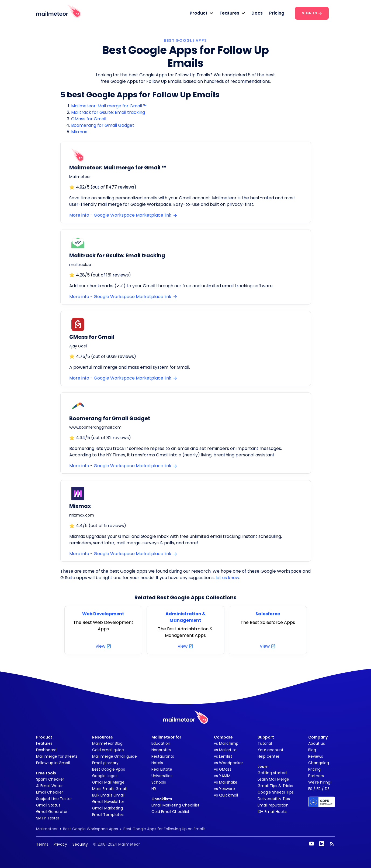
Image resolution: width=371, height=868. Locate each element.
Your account (271, 750)
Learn (263, 767)
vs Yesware (224, 789)
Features (44, 743)
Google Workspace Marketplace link (135, 215)
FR (319, 789)
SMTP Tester (48, 818)
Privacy (60, 844)
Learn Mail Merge (273, 779)
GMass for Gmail (89, 119)
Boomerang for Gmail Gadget (103, 125)
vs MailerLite (225, 750)
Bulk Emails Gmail (108, 795)
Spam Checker (50, 779)
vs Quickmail (226, 795)
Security (80, 844)
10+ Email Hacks (272, 812)
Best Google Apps (109, 769)
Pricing (277, 13)
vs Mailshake (226, 782)
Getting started (272, 773)
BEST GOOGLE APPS (185, 40)
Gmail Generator (52, 812)
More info (79, 215)
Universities (162, 776)
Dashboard (46, 750)
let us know (227, 578)
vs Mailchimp (226, 743)
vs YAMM (222, 776)
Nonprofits (161, 750)
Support (266, 737)
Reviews (316, 756)
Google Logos (105, 776)
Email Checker (50, 792)
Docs (257, 13)
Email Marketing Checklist (175, 805)
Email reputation (273, 805)
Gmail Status (48, 805)
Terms (42, 844)
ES (310, 789)
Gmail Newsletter (108, 802)
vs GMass (223, 769)
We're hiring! (320, 782)
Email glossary (105, 763)
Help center (268, 756)
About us (317, 743)
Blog (312, 750)
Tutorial (265, 743)
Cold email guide (108, 750)
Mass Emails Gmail (109, 789)
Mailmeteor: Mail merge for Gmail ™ (109, 106)
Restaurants (163, 756)
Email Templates (108, 815)
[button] (201, 13)
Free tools (46, 773)
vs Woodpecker (228, 763)
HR (154, 789)
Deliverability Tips (274, 799)
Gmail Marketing (108, 808)
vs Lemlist (223, 756)
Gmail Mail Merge (108, 782)
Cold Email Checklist (170, 812)
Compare (223, 737)
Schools (159, 782)
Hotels (157, 763)
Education (161, 743)
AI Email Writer (49, 786)
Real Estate (162, 769)
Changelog (319, 763)
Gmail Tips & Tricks (275, 786)
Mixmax (79, 132)
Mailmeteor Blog (107, 743)
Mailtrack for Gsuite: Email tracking (108, 112)
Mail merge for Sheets (57, 756)
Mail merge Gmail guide (115, 756)
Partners (316, 776)
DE (327, 789)
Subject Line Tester (54, 799)
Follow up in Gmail (53, 763)
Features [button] (229, 13)
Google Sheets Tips (276, 792)
